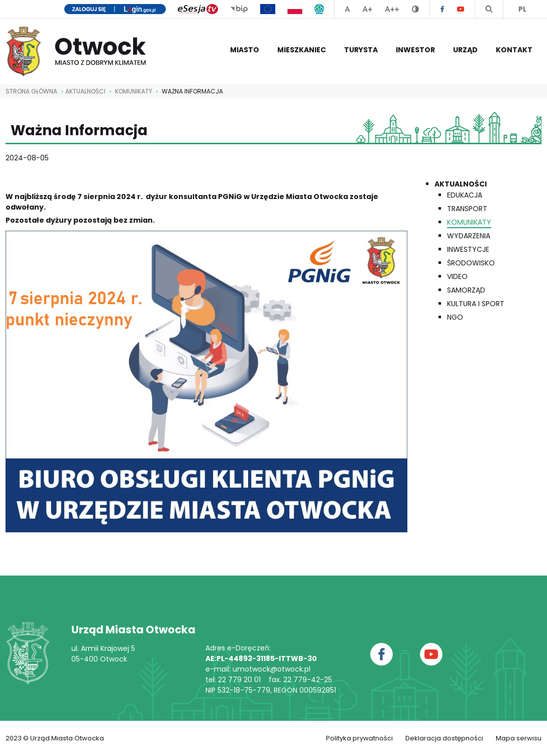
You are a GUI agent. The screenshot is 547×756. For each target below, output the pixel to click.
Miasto (245, 50)
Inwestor (415, 50)
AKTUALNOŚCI (85, 91)
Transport (467, 209)
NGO (455, 317)
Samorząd (466, 290)
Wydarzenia (469, 236)
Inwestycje (468, 249)
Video (457, 276)
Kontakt (514, 50)
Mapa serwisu (519, 738)
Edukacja (465, 195)
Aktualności (461, 184)
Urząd (465, 50)
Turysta (361, 50)
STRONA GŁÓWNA (31, 91)
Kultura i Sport (476, 304)
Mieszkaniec (302, 50)
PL (522, 9)
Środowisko (471, 263)
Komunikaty (134, 91)
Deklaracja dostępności (444, 738)
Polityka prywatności (359, 738)
